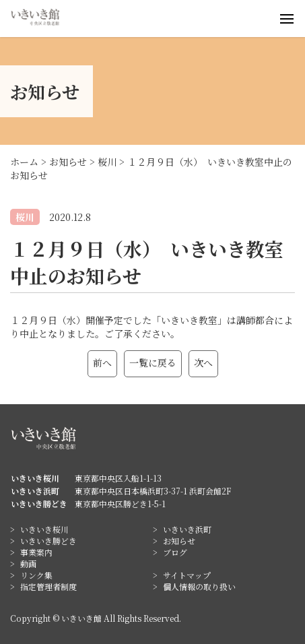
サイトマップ (187, 575)
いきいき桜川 (44, 529)
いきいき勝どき (48, 541)
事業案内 (36, 552)
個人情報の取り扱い (199, 586)
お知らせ (179, 541)
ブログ (175, 552)
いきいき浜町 (187, 529)
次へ (203, 362)
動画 (28, 563)
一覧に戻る (153, 362)
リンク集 (36, 575)
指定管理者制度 (48, 586)
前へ (102, 362)
